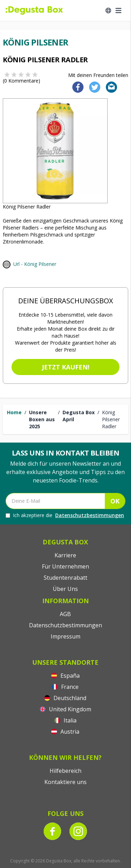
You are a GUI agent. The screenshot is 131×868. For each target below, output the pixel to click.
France (65, 687)
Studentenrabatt (65, 578)
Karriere (65, 555)
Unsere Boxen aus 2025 (42, 419)
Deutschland (65, 698)
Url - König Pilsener (35, 264)
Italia (65, 720)
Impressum (65, 636)
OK (115, 501)
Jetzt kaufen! (66, 367)
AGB (65, 614)
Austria (65, 732)
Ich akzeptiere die (65, 515)
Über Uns (65, 589)
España (65, 676)
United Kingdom (65, 709)
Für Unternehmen (65, 566)
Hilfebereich (65, 771)
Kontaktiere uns (65, 782)
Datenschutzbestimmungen (90, 515)
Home (14, 412)
